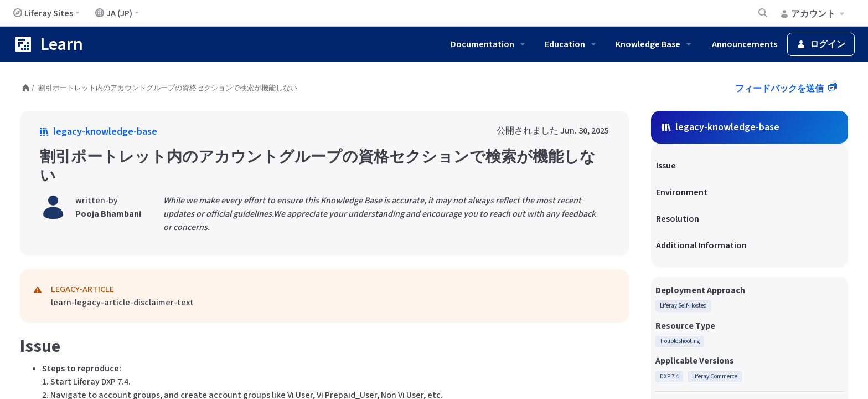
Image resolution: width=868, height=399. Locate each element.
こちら (421, 349)
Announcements (745, 44)
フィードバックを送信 (780, 89)
